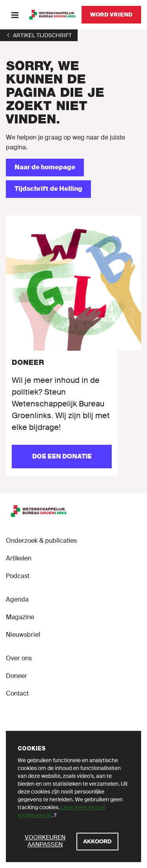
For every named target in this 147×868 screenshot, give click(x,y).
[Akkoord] (97, 842)
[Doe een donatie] (62, 457)
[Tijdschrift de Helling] (48, 189)
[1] (39, 35)
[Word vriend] (111, 15)
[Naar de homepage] (45, 168)
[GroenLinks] (53, 15)
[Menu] (15, 15)
